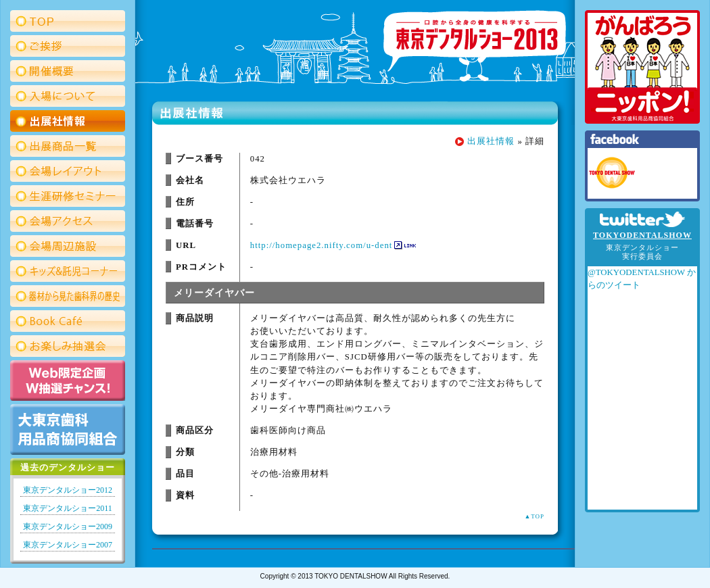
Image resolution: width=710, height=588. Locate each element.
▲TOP (534, 516)
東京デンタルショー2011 (68, 508)
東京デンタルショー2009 (68, 526)
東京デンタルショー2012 (68, 490)
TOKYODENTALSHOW (642, 235)
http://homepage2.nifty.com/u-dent (322, 245)
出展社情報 (491, 141)
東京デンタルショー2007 (68, 545)
